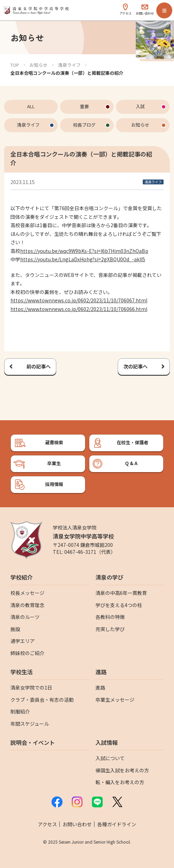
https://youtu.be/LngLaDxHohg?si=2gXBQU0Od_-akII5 (83, 259)
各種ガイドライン (117, 824)
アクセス (47, 824)
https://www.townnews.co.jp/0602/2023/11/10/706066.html (79, 309)
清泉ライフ (69, 65)
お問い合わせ (77, 824)
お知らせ (39, 65)
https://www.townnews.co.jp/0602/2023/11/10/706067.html (79, 300)
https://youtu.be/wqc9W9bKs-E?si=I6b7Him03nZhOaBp (84, 251)
